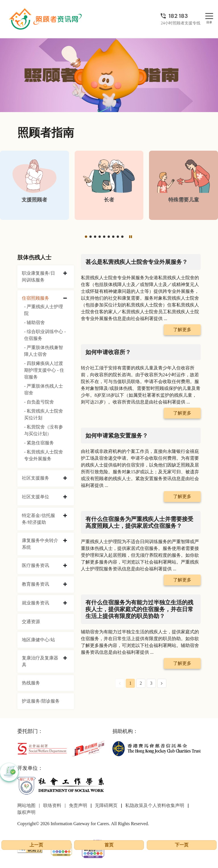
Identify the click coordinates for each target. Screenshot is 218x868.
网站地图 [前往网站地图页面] (26, 805)
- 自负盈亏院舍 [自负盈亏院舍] (39, 402)
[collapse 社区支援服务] (65, 478)
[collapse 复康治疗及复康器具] (65, 658)
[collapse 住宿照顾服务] (65, 299)
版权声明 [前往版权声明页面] (26, 812)
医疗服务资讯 (35, 565)
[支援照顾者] (34, 185)
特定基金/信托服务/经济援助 (38, 519)
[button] (86, 237)
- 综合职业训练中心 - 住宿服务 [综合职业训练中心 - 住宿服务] (45, 335)
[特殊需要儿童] (184, 185)
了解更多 (182, 330)
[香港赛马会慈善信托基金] (157, 748)
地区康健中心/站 (38, 640)
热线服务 (31, 683)
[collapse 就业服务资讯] (65, 603)
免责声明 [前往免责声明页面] (78, 805)
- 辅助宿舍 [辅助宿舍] (34, 322)
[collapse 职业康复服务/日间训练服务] (65, 274)
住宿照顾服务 (35, 298)
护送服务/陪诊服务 (41, 701)
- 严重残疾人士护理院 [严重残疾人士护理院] (44, 310)
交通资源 (31, 622)
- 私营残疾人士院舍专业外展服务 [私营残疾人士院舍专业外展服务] (44, 455)
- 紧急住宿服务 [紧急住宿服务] (39, 443)
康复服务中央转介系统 (40, 544)
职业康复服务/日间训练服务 (38, 277)
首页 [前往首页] (109, 845)
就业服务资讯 (35, 603)
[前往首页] (46, 19)
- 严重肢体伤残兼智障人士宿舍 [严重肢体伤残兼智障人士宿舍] (44, 351)
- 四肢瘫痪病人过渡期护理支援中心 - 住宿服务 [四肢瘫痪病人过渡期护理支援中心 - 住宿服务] (44, 370)
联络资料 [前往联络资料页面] (52, 805)
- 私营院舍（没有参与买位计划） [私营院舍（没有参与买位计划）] (44, 430)
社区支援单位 (35, 497)
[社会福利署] (42, 748)
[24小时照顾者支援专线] (181, 16)
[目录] (209, 16)
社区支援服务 (35, 478)
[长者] (109, 185)
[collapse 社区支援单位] (65, 497)
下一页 (182, 845)
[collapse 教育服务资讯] (65, 585)
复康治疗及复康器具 (40, 661)
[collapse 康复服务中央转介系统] (65, 541)
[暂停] (131, 237)
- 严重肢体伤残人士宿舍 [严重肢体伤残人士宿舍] (44, 389)
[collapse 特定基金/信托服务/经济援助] (65, 516)
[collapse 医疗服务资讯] (65, 566)
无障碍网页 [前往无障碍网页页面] (106, 805)
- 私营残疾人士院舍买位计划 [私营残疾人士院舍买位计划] (44, 414)
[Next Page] (162, 683)
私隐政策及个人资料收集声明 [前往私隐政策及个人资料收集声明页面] (155, 805)
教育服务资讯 (35, 584)
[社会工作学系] (61, 786)
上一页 (36, 845)
